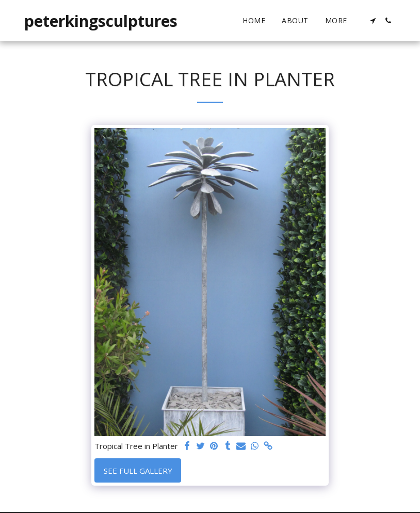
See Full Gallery (138, 471)
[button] (373, 21)
